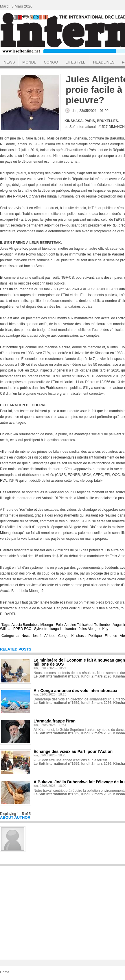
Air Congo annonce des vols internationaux (75, 691)
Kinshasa (78, 636)
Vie (123, 636)
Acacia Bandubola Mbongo (32, 625)
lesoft (37, 636)
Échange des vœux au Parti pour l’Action (73, 751)
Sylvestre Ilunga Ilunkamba (55, 629)
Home (5, 972)
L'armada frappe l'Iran (55, 721)
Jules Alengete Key (93, 629)
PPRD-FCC (22, 629)
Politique (95, 636)
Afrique (50, 636)
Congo (63, 636)
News (26, 636)
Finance (111, 636)
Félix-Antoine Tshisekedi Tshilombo (83, 625)
